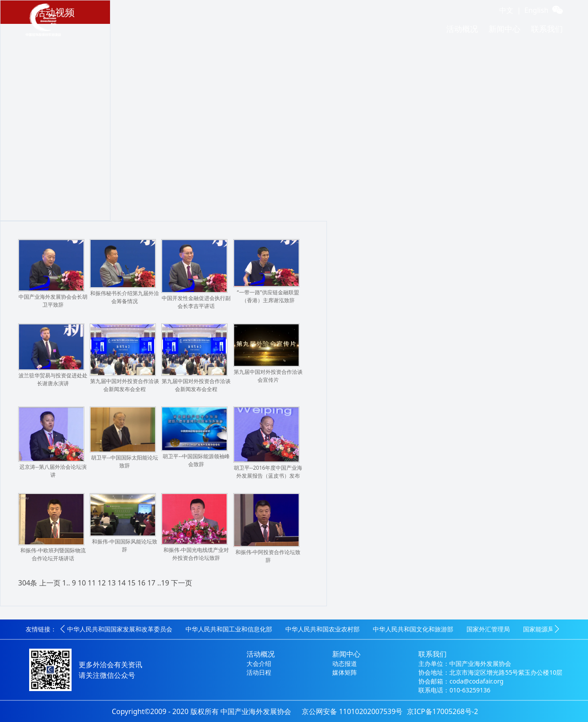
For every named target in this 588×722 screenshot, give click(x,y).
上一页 (50, 583)
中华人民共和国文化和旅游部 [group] (413, 629)
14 (121, 583)
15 (131, 583)
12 (102, 583)
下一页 (182, 583)
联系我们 (547, 29)
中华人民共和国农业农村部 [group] (322, 629)
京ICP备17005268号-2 (442, 711)
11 (92, 583)
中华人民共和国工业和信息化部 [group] (229, 629)
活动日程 (259, 672)
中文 (506, 10)
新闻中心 (505, 29)
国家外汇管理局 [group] (488, 629)
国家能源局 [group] (539, 629)
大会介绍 (259, 663)
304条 (28, 583)
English (536, 10)
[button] (63, 629)
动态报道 (345, 663)
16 (141, 583)
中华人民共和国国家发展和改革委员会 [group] (120, 629)
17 (151, 583)
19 (165, 583)
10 (82, 583)
